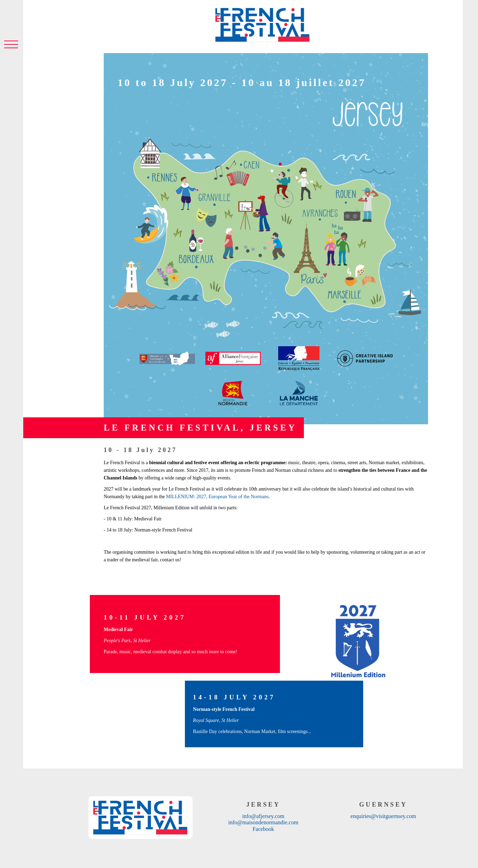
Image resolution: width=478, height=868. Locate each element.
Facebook (263, 829)
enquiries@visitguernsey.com (383, 816)
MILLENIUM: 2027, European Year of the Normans (217, 497)
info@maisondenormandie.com (263, 822)
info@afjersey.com (263, 816)
